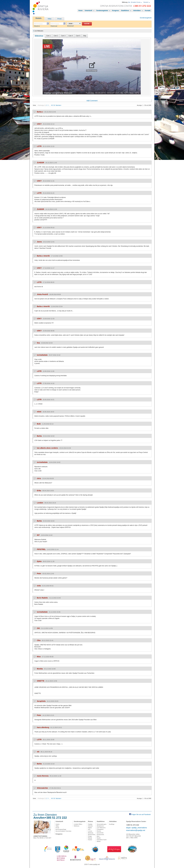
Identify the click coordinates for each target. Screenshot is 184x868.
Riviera (90, 821)
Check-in (37, 26)
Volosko (90, 826)
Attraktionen (100, 826)
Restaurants (100, 835)
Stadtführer (125, 11)
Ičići (89, 829)
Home (80, 11)
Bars (98, 836)
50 (54, 105)
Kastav (90, 840)
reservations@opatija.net (136, 830)
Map (85, 36)
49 (52, 105)
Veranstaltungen (102, 824)
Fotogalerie (100, 829)
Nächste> (59, 105)
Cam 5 (78, 36)
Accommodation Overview (63, 831)
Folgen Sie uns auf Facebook (141, 815)
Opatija (90, 824)
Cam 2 (56, 36)
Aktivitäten (137, 11)
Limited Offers (78, 824)
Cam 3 (63, 36)
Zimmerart (70, 26)
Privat (59, 19)
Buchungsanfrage (61, 829)
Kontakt (148, 11)
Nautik (99, 838)
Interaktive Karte (102, 840)
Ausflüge (112, 824)
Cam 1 (48, 36)
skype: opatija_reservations (137, 828)
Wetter (99, 841)
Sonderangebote (102, 11)
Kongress (115, 11)
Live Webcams (101, 828)
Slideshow (39, 36)
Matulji (90, 838)
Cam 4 (71, 36)
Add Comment (92, 101)
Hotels (39, 18)
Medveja (91, 833)
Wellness (76, 826)
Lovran (90, 831)
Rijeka (90, 828)
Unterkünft (88, 11)
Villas (49, 19)
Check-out (54, 26)
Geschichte (100, 833)
